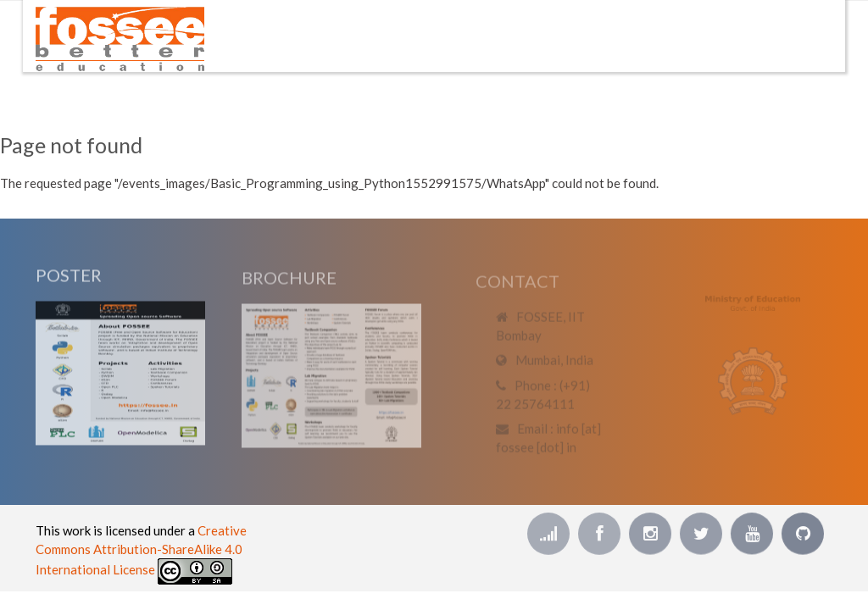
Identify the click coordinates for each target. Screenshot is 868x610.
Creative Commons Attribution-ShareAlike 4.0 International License (141, 550)
